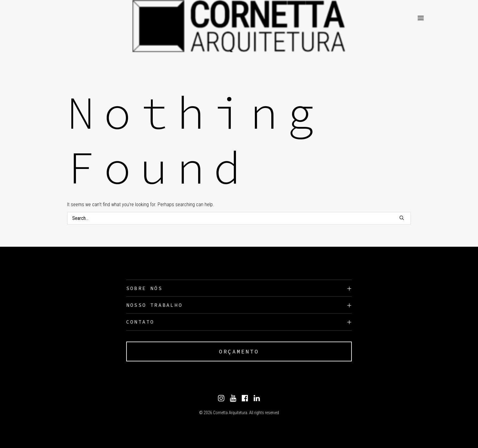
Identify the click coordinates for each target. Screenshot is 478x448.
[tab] (239, 288)
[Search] (239, 218)
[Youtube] (233, 400)
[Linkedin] (257, 400)
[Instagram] (221, 400)
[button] (402, 218)
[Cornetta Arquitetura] (70, 18)
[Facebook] (245, 400)
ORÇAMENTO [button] (239, 351)
